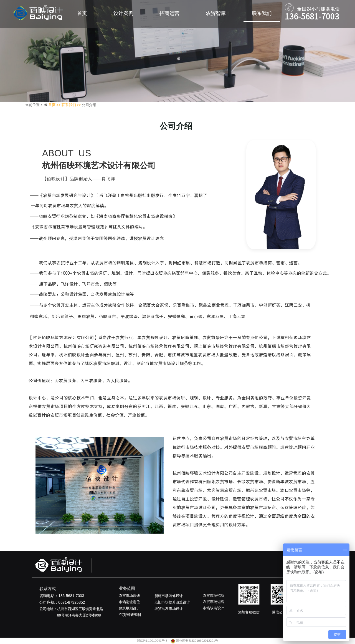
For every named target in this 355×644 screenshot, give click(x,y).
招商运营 (169, 13)
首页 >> (55, 105)
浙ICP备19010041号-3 (153, 641)
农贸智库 (216, 13)
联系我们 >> (72, 105)
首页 (82, 13)
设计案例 (123, 13)
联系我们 (262, 13)
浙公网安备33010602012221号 (197, 641)
